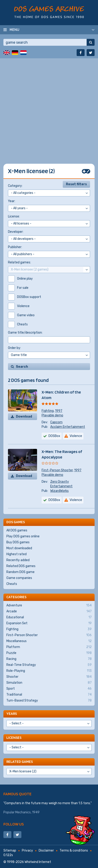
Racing (49, 659)
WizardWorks (59, 491)
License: (14, 216)
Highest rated (16, 554)
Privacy (27, 851)
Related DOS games (21, 566)
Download (24, 417)
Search (22, 367)
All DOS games (17, 530)
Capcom (56, 422)
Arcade (49, 611)
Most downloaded (19, 548)
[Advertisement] (49, 108)
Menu (14, 29)
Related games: (19, 262)
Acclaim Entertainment (68, 427)
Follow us (14, 824)
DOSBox (54, 436)
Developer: (16, 232)
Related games (20, 762)
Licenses (14, 738)
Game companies (19, 578)
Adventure (49, 605)
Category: (15, 186)
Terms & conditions (74, 851)
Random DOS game (20, 572)
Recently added (18, 560)
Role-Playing (49, 671)
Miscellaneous (49, 641)
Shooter (49, 677)
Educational (49, 617)
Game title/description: (25, 333)
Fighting (48, 411)
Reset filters (76, 184)
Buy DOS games (18, 542)
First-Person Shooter (57, 470)
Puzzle (49, 653)
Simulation (49, 683)
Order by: (14, 348)
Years (12, 714)
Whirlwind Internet (38, 862)
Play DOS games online (23, 536)
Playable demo (52, 415)
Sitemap (10, 851)
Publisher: (15, 247)
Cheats (12, 584)
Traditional (49, 695)
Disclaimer (46, 851)
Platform (49, 647)
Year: (12, 201)
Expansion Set (49, 623)
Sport (49, 689)
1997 (59, 411)
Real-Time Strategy (49, 665)
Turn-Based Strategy (49, 701)
